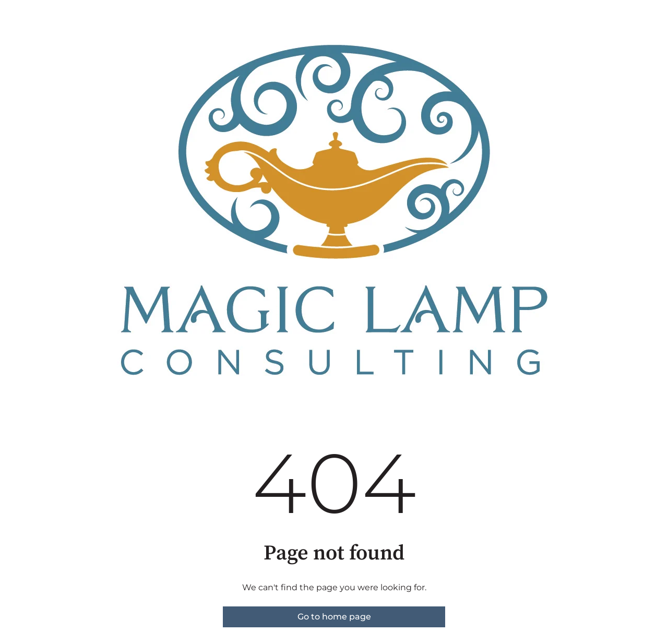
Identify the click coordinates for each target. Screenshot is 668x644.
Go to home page (334, 617)
